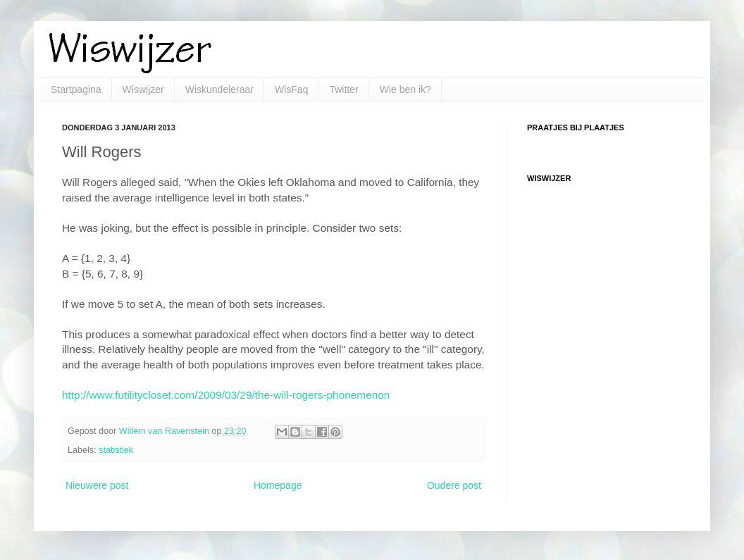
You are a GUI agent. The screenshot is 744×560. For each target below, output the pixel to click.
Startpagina (76, 89)
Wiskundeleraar (219, 89)
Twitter (343, 89)
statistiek (116, 450)
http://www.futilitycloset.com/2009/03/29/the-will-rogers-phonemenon (226, 395)
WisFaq (291, 89)
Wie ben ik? (405, 89)
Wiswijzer (143, 89)
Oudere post (454, 485)
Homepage (278, 485)
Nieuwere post (97, 485)
